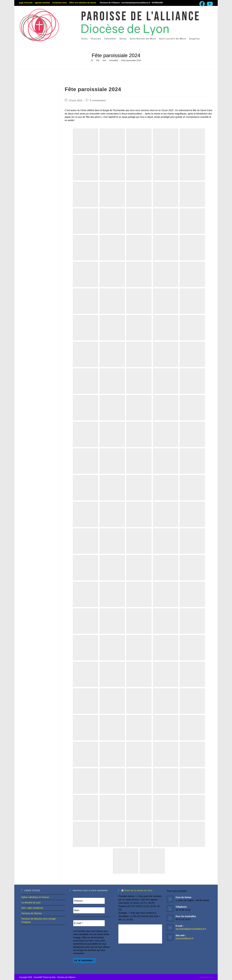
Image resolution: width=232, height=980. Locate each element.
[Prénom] (89, 901)
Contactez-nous (60, 3)
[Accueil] (92, 60)
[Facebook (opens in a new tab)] (202, 4)
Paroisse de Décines (32, 913)
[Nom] (89, 910)
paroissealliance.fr (185, 938)
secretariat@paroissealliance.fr (191, 929)
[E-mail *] (89, 923)
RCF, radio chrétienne (32, 908)
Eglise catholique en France (35, 897)
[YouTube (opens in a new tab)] (209, 4)
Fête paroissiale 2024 (131, 60)
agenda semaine (42, 3)
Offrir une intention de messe (83, 3)
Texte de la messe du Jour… (139, 890)
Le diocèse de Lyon (31, 903)
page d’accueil (26, 3)
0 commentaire (98, 100)
